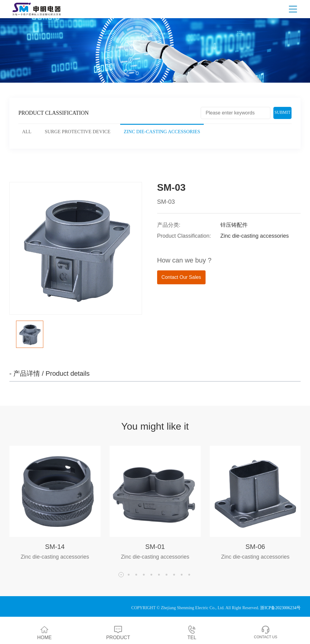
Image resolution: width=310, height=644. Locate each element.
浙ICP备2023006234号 (280, 608)
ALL (27, 132)
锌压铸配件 (234, 225)
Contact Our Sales (181, 277)
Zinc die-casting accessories (162, 132)
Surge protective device (78, 132)
